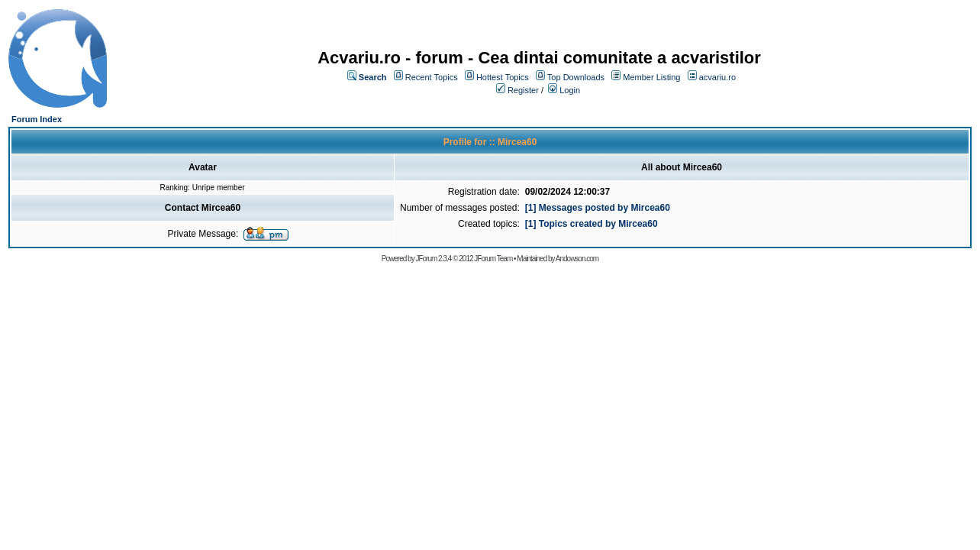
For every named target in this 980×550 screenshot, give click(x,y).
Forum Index (37, 119)
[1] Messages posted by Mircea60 (598, 208)
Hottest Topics (503, 77)
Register (523, 90)
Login (570, 90)
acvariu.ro (717, 77)
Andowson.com (577, 259)
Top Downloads (576, 77)
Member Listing (651, 77)
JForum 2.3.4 (433, 259)
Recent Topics (432, 77)
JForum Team (493, 259)
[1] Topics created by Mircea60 (592, 224)
